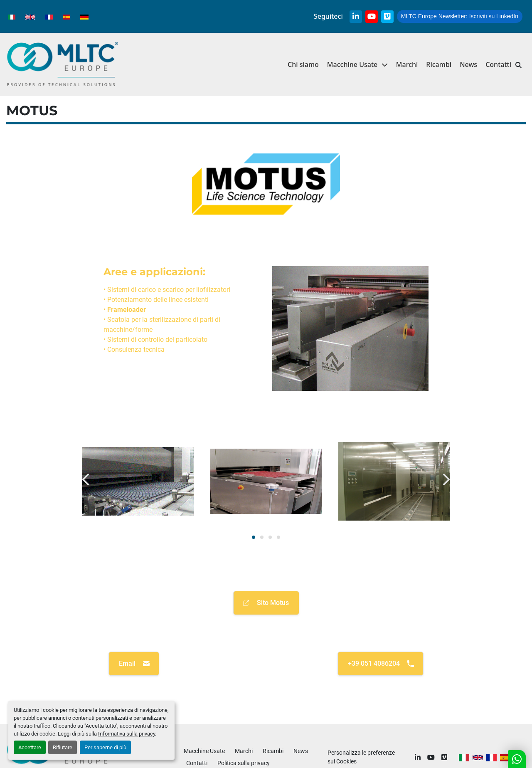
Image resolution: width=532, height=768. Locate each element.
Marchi (407, 64)
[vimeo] (387, 17)
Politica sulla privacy (244, 763)
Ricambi (439, 64)
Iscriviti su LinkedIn (460, 16)
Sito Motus (265, 603)
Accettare (30, 747)
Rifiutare (63, 747)
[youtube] (372, 17)
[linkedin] (356, 17)
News (468, 64)
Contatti (498, 64)
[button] (357, 65)
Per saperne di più (105, 747)
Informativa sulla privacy (127, 734)
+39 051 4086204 (381, 664)
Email (135, 664)
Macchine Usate (352, 64)
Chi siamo (303, 64)
